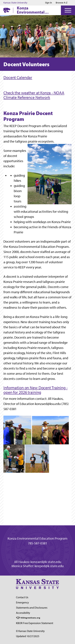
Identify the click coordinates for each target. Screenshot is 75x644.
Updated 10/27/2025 (28, 636)
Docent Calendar (18, 77)
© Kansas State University (30, 631)
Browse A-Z (62, 3)
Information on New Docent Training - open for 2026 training (36, 390)
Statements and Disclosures (32, 608)
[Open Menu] (68, 10)
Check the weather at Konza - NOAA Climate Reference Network (34, 95)
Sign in (49, 3)
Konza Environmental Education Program (35, 10)
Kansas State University (15, 3)
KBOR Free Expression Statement (35, 623)
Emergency (22, 602)
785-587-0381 (37, 543)
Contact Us (22, 597)
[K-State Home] (7, 10)
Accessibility (23, 613)
